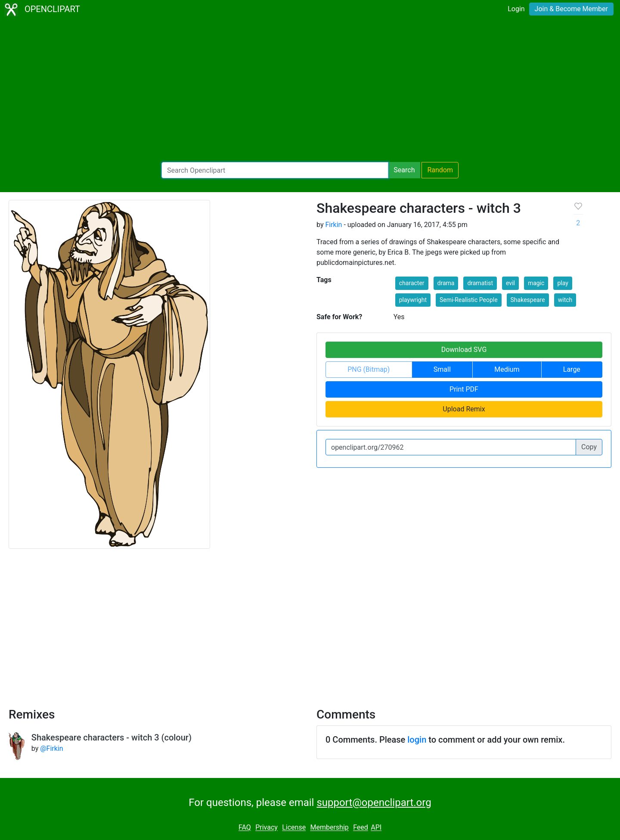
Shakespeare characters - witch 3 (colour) (112, 737)
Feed (361, 828)
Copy (589, 447)
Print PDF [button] (464, 389)
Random (440, 170)
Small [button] (442, 369)
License (294, 828)
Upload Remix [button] (464, 409)
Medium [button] (507, 369)
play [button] (563, 283)
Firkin (333, 225)
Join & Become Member (571, 9)
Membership (329, 828)
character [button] (412, 283)
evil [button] (510, 283)
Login (516, 9)
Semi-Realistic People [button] (469, 300)
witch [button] (565, 300)
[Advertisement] (310, 90)
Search (404, 170)
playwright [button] (413, 300)
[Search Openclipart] (275, 170)
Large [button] (572, 369)
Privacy (267, 828)
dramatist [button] (480, 283)
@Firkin (51, 748)
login (417, 740)
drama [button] (446, 283)
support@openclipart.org (374, 803)
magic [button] (536, 283)
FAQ (245, 828)
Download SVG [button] (464, 350)
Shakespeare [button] (528, 300)
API (376, 828)
